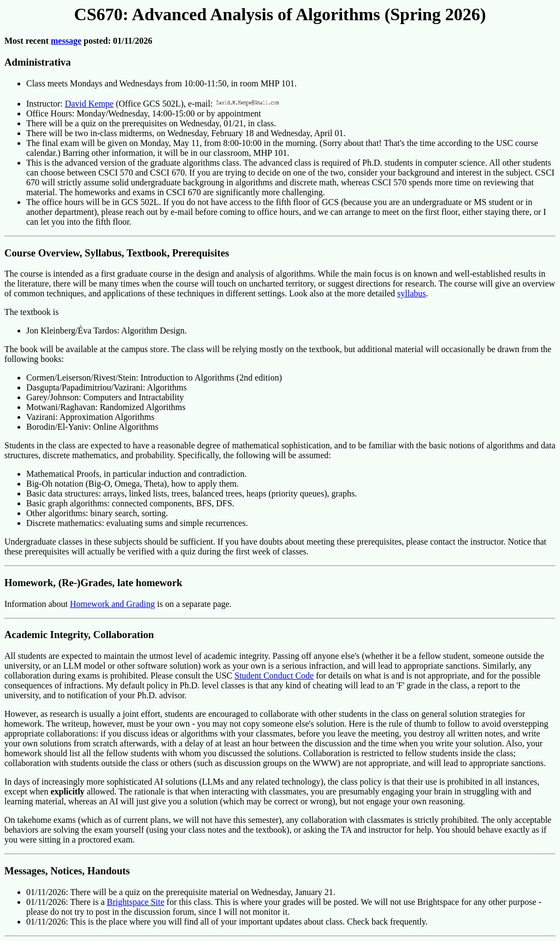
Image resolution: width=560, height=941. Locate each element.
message (66, 41)
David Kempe (89, 104)
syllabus (411, 293)
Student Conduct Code (274, 676)
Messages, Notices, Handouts (67, 871)
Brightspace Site (136, 902)
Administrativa (38, 62)
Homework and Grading (113, 604)
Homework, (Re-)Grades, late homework (93, 583)
